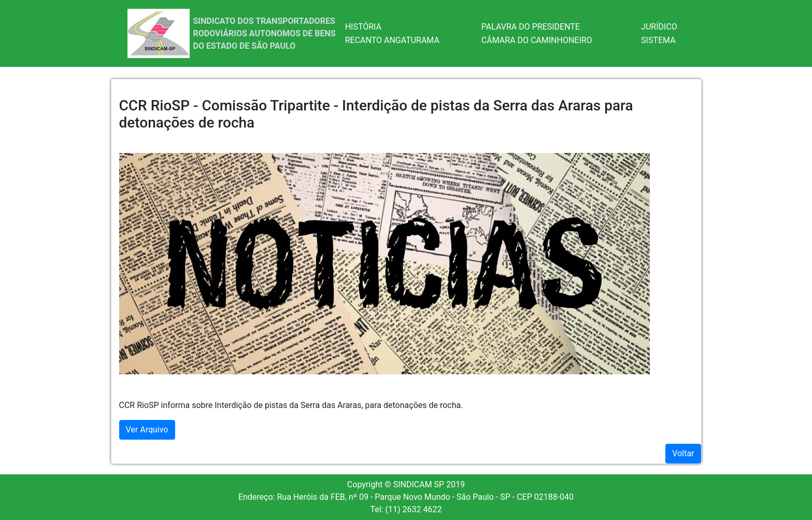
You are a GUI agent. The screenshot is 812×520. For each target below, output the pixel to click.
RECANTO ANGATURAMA (392, 40)
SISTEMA (658, 40)
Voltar (683, 453)
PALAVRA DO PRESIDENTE (531, 27)
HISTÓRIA (363, 27)
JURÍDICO (659, 27)
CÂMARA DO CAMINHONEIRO (537, 40)
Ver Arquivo (147, 430)
